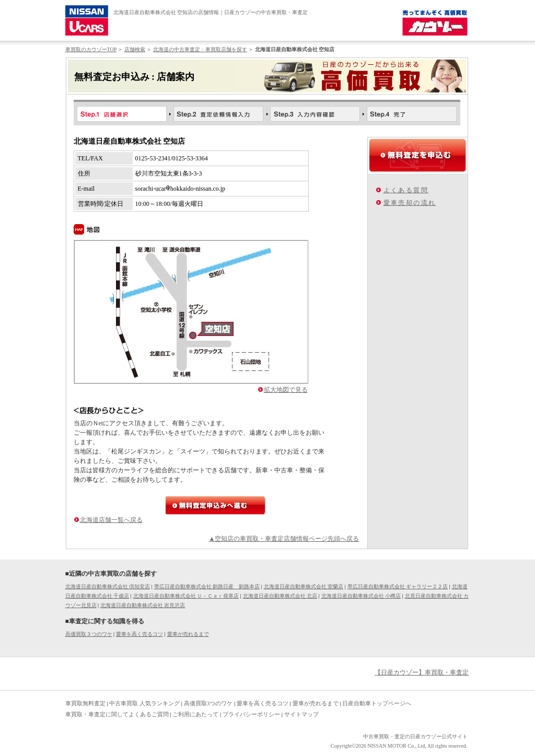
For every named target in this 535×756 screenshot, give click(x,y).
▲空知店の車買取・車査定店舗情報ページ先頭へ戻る (284, 539)
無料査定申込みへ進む (216, 505)
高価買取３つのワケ (89, 634)
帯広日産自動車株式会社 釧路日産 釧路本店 (207, 586)
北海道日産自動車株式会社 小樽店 (361, 596)
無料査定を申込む (418, 155)
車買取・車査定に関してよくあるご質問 (117, 714)
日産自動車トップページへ (377, 703)
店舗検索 (135, 49)
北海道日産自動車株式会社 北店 (280, 596)
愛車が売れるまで (188, 634)
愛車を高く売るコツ (139, 634)
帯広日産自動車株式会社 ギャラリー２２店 (398, 586)
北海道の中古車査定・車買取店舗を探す (200, 49)
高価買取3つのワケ (208, 703)
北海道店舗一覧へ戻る (111, 520)
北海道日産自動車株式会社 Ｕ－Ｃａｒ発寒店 (186, 596)
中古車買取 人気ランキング (144, 703)
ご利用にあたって (195, 714)
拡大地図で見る (286, 390)
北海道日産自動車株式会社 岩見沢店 (143, 605)
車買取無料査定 (85, 703)
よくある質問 (406, 190)
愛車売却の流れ (410, 203)
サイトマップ (301, 714)
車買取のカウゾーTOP (91, 49)
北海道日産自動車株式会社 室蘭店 (304, 586)
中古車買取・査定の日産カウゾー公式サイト (415, 736)
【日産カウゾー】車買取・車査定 (422, 672)
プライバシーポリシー (251, 714)
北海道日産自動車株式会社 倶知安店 (108, 586)
